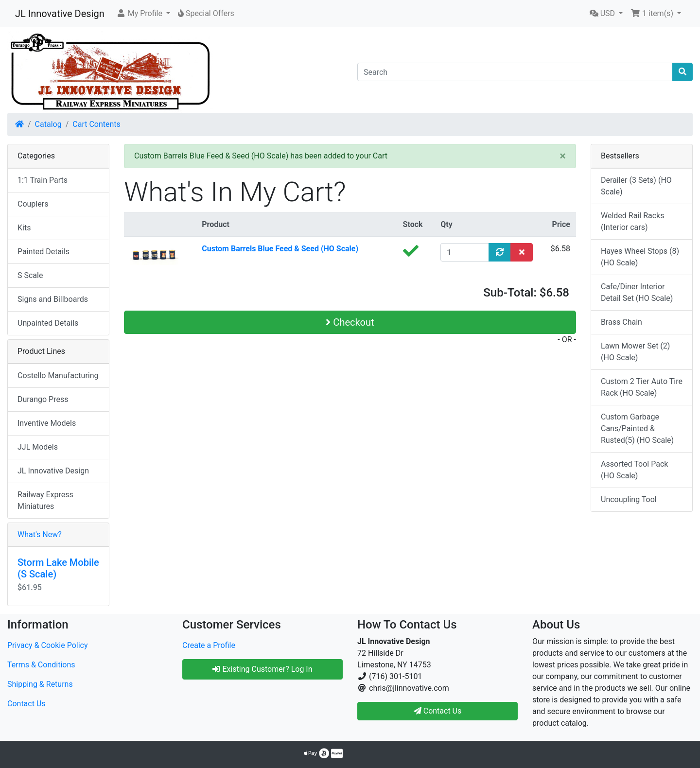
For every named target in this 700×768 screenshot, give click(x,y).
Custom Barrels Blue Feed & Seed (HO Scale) (280, 249)
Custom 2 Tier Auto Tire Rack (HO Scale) (642, 387)
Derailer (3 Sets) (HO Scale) (636, 186)
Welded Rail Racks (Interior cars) (632, 221)
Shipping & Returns (40, 684)
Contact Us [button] (438, 711)
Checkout (350, 322)
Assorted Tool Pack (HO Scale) (634, 470)
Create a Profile (209, 645)
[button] (143, 14)
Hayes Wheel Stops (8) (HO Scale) (640, 257)
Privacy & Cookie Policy (48, 645)
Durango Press (43, 399)
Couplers (33, 204)
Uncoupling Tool (629, 499)
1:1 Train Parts (43, 180)
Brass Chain (621, 322)
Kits (24, 228)
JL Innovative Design (60, 14)
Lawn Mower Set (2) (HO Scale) (635, 352)
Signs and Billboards (53, 299)
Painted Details (44, 252)
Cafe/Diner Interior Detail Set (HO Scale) (637, 292)
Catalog (48, 124)
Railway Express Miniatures (45, 500)
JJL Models (38, 447)
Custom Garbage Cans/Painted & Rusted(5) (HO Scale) (637, 428)
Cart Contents (96, 124)
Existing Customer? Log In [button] (262, 669)
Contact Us (26, 704)
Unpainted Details (48, 323)
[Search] (515, 72)
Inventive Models (47, 423)
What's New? (40, 534)
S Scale (30, 275)
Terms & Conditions (41, 665)
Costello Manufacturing (58, 375)
